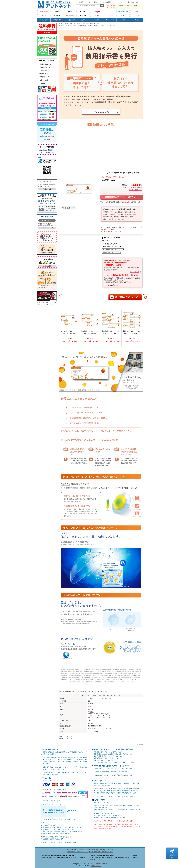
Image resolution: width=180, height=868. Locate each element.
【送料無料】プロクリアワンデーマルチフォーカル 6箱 (111, 332)
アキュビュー (120, 6)
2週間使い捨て (57, 20)
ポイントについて (135, 190)
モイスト (127, 6)
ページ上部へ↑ (138, 744)
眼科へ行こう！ (100, 768)
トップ (61, 24)
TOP (68, 850)
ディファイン (116, 8)
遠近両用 (97, 20)
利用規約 (70, 852)
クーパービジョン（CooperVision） (76, 26)
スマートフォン (96, 866)
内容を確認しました (113, 285)
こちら (127, 202)
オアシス (110, 8)
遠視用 (123, 20)
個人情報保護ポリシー (81, 852)
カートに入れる (125, 297)
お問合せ (94, 850)
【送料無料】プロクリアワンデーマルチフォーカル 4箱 (90, 332)
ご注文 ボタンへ (172, 856)
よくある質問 (109, 850)
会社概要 (101, 850)
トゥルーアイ (134, 6)
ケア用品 (136, 20)
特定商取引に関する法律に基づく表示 (101, 852)
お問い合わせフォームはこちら (104, 802)
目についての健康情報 (102, 772)
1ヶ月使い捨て (70, 20)
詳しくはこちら (134, 272)
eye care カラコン (101, 775)
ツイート (62, 295)
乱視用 (83, 20)
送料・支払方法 (85, 850)
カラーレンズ (110, 20)
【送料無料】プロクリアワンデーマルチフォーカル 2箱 (69, 332)
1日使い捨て (44, 20)
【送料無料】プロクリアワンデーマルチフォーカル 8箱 (132, 332)
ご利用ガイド (60, 819)
